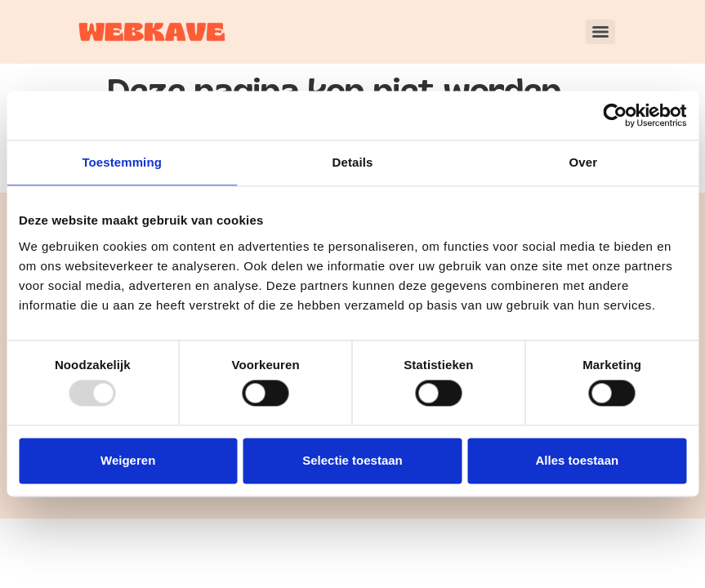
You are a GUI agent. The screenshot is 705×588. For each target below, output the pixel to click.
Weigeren (128, 460)
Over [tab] (584, 162)
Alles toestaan (577, 460)
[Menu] (600, 32)
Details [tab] (353, 162)
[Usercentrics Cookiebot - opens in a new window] (615, 115)
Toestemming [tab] (122, 162)
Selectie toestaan (352, 460)
